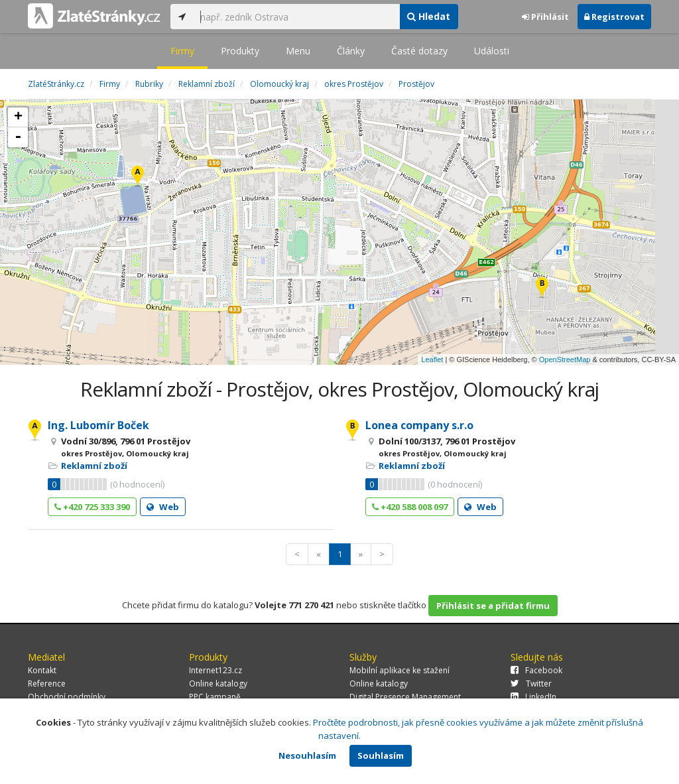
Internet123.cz (216, 670)
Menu (298, 51)
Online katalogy (218, 684)
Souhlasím (381, 755)
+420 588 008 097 (410, 507)
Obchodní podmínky (67, 697)
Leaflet (432, 359)
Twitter (531, 684)
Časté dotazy (419, 51)
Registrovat (614, 17)
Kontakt (42, 670)
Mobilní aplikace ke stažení (400, 670)
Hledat (429, 16)
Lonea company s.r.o (419, 425)
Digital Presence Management (405, 697)
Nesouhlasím (307, 755)
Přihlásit (545, 17)
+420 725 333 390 (92, 507)
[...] (296, 17)
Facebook (536, 670)
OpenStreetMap (565, 359)
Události (492, 51)
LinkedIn (533, 697)
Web (163, 507)
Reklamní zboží (94, 466)
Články (351, 51)
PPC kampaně (215, 697)
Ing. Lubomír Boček (98, 425)
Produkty (240, 51)
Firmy (182, 51)
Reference (47, 684)
